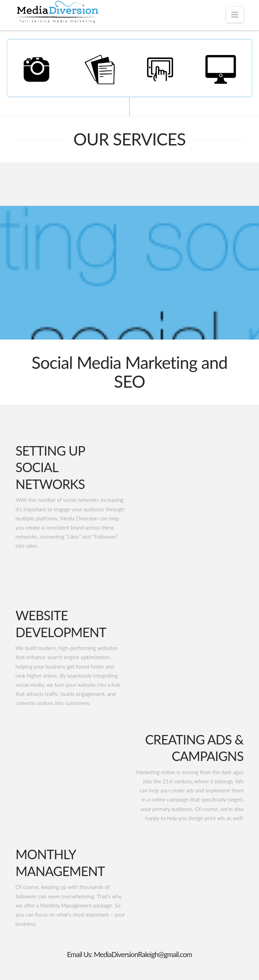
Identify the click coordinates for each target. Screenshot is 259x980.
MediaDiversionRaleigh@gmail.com (143, 954)
